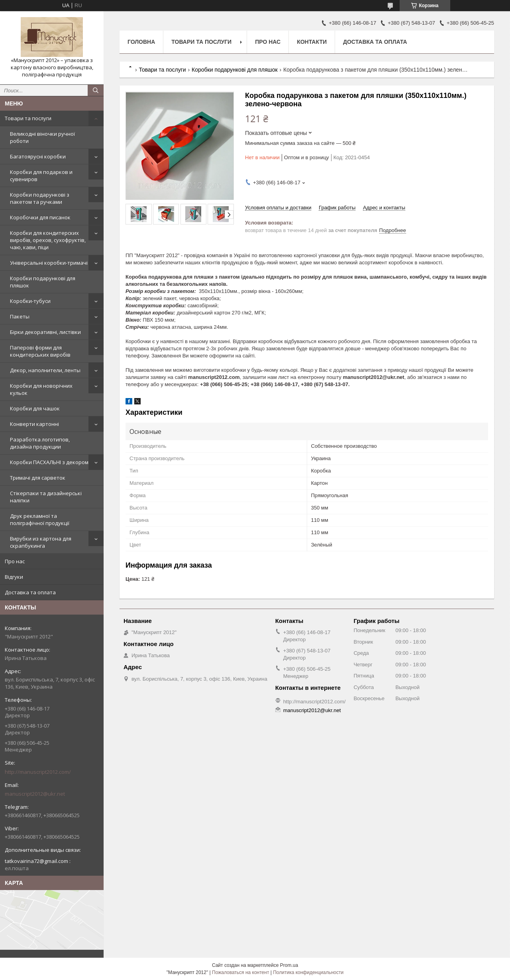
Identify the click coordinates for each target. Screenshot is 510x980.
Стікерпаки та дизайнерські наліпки (46, 497)
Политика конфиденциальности (308, 972)
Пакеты (20, 316)
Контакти (312, 42)
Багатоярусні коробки (38, 156)
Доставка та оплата (30, 592)
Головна (141, 42)
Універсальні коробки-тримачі (49, 263)
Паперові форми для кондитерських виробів (40, 351)
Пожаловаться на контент (240, 972)
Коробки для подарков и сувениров (41, 176)
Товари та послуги (28, 118)
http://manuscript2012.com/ (38, 772)
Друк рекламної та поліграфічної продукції (40, 519)
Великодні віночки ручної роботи (42, 137)
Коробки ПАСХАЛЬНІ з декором (49, 462)
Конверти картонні (34, 424)
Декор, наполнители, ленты (45, 370)
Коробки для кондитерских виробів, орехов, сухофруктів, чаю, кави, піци (48, 240)
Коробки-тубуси (30, 301)
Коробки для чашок (35, 408)
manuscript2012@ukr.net (35, 794)
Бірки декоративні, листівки (45, 332)
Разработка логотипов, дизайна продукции (40, 443)
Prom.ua (289, 965)
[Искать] (96, 90)
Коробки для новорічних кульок (41, 389)
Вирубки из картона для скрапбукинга (41, 542)
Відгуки (14, 577)
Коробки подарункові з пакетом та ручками (40, 198)
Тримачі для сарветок (38, 478)
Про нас (15, 561)
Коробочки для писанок (40, 217)
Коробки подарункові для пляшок (43, 282)
